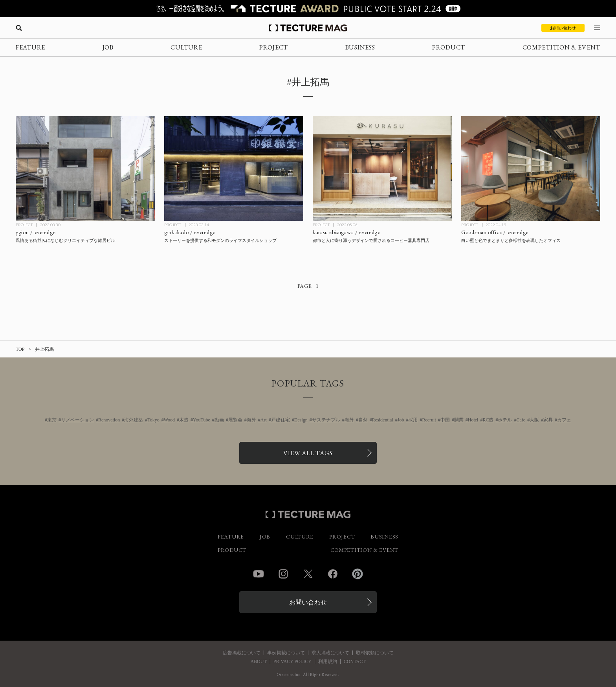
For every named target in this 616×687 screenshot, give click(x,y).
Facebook (333, 574)
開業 (459, 420)
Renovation (109, 420)
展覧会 (235, 420)
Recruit (429, 420)
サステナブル (326, 420)
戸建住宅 (280, 420)
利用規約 (328, 661)
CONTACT (355, 661)
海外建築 (134, 420)
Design (301, 420)
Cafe (521, 420)
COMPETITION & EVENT (561, 47)
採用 (413, 420)
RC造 (488, 420)
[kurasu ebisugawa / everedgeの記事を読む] (382, 169)
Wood (169, 420)
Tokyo (153, 420)
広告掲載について (242, 653)
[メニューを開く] (597, 28)
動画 (219, 420)
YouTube (202, 420)
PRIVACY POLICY (292, 661)
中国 (445, 420)
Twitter (308, 574)
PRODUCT (449, 47)
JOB (108, 47)
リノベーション (77, 420)
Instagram (283, 574)
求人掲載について (330, 653)
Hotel (473, 420)
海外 (251, 420)
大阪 (534, 420)
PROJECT (274, 47)
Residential (383, 420)
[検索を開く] (19, 28)
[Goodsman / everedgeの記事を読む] (531, 169)
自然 (363, 420)
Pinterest (357, 574)
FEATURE (30, 47)
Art (264, 420)
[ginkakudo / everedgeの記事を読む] (234, 169)
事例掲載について (286, 653)
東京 (52, 420)
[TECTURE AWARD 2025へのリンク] (308, 9)
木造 (184, 420)
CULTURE (186, 47)
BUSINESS (360, 47)
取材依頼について (375, 653)
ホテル (505, 420)
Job (401, 420)
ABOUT (258, 661)
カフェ (564, 420)
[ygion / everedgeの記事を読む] (85, 169)
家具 (548, 420)
